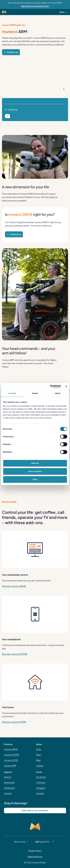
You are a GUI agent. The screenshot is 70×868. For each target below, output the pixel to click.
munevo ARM (10, 766)
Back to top (22, 842)
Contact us (11, 52)
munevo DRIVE (11, 749)
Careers (40, 766)
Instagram (41, 788)
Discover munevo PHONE (15, 654)
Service (8, 777)
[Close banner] (66, 386)
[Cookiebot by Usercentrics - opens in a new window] (50, 386)
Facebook (41, 777)
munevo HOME (11, 760)
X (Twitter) (41, 782)
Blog (38, 760)
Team (39, 755)
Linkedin (40, 793)
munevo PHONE (12, 755)
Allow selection (35, 471)
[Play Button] (64, 89)
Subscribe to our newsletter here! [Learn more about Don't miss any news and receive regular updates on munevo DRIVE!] (35, 6)
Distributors (9, 788)
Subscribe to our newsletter (35, 810)
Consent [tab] (12, 393)
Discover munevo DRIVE (14, 586)
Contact (8, 793)
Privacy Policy (35, 851)
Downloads (9, 782)
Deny (35, 479)
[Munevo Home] (4, 12)
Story (39, 749)
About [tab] (58, 393)
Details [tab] (35, 393)
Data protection (35, 857)
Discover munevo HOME (14, 722)
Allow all (35, 463)
